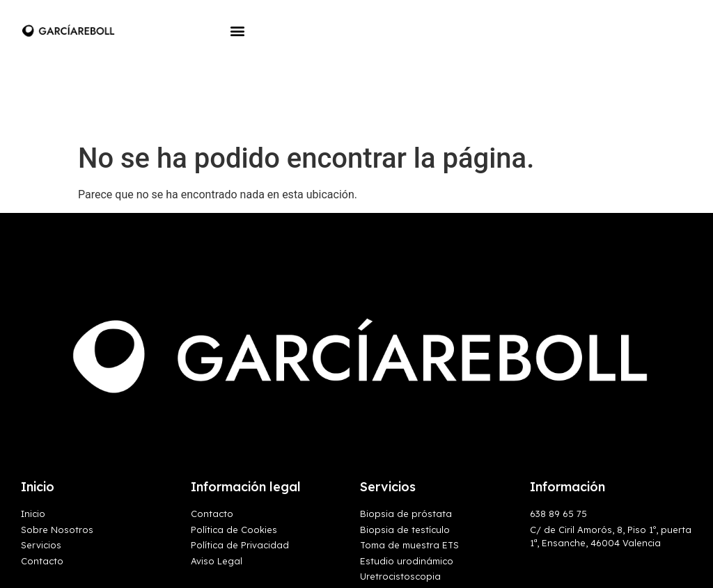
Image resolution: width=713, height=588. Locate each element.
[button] (237, 30)
